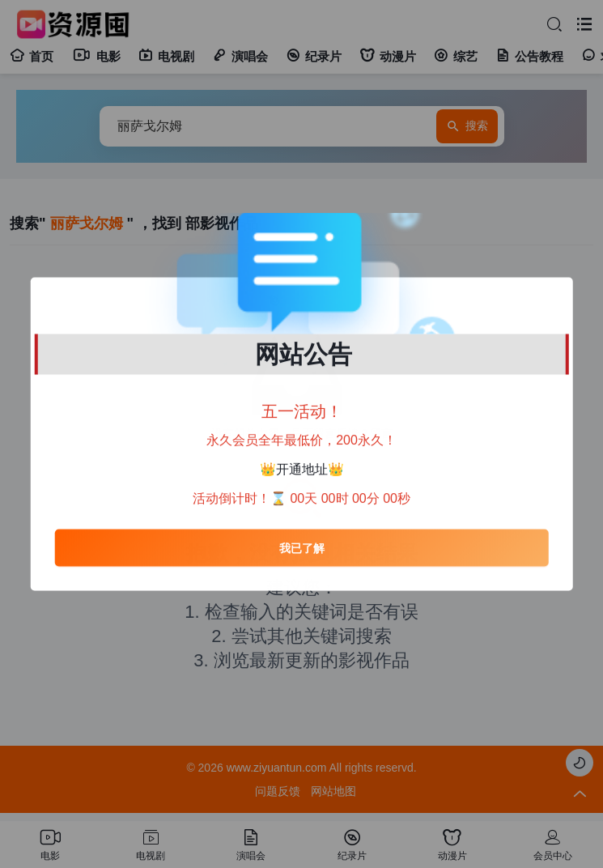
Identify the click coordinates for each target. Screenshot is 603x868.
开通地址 (302, 469)
